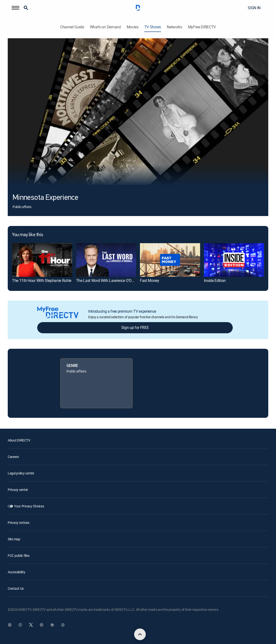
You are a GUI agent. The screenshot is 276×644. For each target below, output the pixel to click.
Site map (14, 539)
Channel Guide (72, 27)
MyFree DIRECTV (202, 27)
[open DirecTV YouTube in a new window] (52, 625)
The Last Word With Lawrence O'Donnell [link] (109, 280)
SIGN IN (254, 8)
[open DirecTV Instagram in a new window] (42, 625)
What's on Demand (105, 27)
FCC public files (19, 555)
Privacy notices (19, 523)
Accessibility (16, 572)
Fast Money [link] (150, 280)
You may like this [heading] (27, 235)
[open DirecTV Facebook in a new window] (20, 625)
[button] (15, 8)
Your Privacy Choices (29, 506)
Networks (174, 27)
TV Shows (153, 27)
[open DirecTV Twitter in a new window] (31, 625)
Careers (13, 457)
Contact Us (16, 588)
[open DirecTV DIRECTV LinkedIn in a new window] (10, 625)
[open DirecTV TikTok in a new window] (63, 625)
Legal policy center (21, 473)
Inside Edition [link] (215, 280)
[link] (42, 260)
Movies (133, 27)
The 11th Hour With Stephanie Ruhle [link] (42, 280)
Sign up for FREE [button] (135, 327)
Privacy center (18, 490)
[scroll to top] (140, 634)
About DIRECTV (19, 440)
